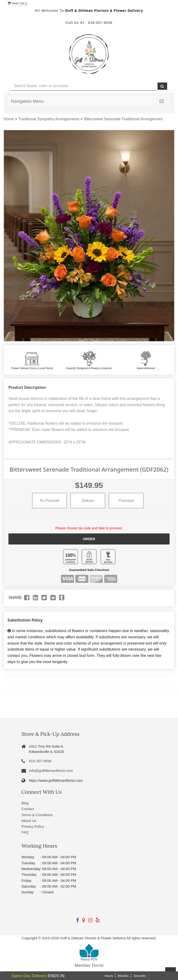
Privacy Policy (33, 826)
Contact (28, 809)
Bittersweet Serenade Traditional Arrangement (123, 119)
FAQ (25, 832)
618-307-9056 (100, 23)
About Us (29, 821)
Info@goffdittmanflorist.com (51, 771)
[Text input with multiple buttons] (84, 86)
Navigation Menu (27, 101)
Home (9, 119)
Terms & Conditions (37, 815)
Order (89, 539)
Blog (25, 803)
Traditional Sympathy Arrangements (49, 119)
